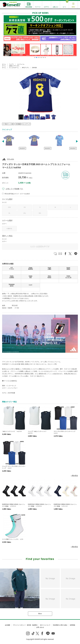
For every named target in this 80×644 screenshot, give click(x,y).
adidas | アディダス (14, 66)
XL (9, 213)
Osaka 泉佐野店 (31, 268)
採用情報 (72, 625)
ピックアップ (26, 124)
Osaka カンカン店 (68, 277)
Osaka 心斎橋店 (12, 277)
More (40, 614)
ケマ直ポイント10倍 (8, 124)
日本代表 (34, 68)
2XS (9, 207)
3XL (40, 213)
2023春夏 (18, 124)
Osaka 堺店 (30, 277)
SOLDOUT (22, 148)
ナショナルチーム (14, 68)
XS (25, 207)
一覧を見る (74, 476)
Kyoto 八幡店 (49, 268)
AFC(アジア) (25, 68)
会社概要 (8, 625)
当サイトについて (45, 625)
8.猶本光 (9, 229)
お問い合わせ (40, 627)
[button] (35, 58)
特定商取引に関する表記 (60, 625)
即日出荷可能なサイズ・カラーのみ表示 (17, 194)
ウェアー (12, 64)
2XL (25, 213)
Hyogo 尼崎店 (68, 268)
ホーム (4, 64)
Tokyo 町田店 (49, 277)
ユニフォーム (21, 64)
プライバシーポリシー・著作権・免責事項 (25, 625)
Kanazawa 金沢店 (12, 285)
